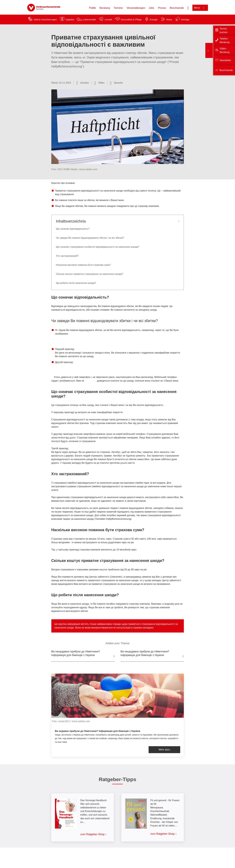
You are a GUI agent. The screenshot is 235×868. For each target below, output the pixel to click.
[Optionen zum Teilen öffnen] (99, 83)
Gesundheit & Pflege (131, 19)
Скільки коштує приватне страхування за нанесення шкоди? (90, 274)
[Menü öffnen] (200, 8)
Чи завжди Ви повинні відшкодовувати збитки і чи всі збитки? (90, 238)
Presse (162, 8)
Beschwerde (177, 8)
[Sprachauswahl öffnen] (116, 83)
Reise (169, 19)
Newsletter (225, 60)
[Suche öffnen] (188, 8)
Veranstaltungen (136, 8)
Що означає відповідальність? (73, 229)
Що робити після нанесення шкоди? (76, 283)
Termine (118, 8)
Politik (92, 8)
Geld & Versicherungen (45, 19)
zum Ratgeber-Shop (93, 834)
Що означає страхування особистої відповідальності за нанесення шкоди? (98, 247)
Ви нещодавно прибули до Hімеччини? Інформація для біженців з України (145, 653)
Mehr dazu (164, 750)
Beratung (105, 8)
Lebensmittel (89, 19)
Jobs (152, 8)
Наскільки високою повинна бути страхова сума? (83, 265)
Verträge (185, 19)
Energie (154, 19)
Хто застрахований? (67, 256)
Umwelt (108, 19)
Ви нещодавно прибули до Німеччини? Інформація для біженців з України (76, 653)
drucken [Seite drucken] (85, 83)
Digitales (70, 19)
